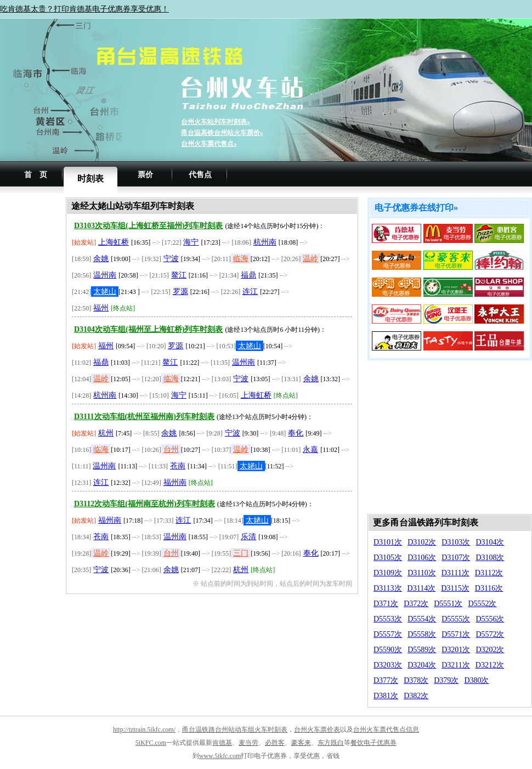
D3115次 (455, 588)
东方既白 (331, 743)
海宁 (191, 242)
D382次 (416, 696)
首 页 (36, 175)
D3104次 (490, 542)
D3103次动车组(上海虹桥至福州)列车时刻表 (148, 226)
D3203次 (388, 665)
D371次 (386, 604)
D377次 (386, 680)
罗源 (180, 292)
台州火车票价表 (317, 730)
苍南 (178, 466)
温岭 (310, 259)
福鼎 (248, 275)
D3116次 (489, 588)
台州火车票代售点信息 (386, 730)
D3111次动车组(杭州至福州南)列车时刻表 (144, 417)
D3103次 (456, 542)
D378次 (416, 680)
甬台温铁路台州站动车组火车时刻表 (235, 730)
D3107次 (456, 558)
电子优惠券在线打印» (416, 208)
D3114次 (422, 588)
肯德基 (222, 743)
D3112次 (489, 573)
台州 (171, 449)
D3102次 (422, 542)
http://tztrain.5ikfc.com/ (144, 730)
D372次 (416, 604)
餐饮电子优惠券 (373, 743)
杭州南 (265, 242)
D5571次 (456, 634)
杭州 (106, 433)
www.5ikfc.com (220, 756)
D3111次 (455, 573)
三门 (241, 553)
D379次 (446, 680)
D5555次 (456, 619)
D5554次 (422, 619)
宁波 (171, 259)
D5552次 (482, 604)
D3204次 (422, 665)
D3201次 (456, 650)
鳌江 (179, 275)
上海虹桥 (114, 242)
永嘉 (310, 449)
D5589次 (422, 650)
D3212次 (490, 665)
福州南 (175, 482)
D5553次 (388, 619)
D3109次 (388, 573)
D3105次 (388, 558)
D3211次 (456, 665)
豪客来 (301, 743)
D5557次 (388, 634)
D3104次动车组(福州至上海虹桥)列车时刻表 (148, 329)
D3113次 (388, 588)
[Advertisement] (33, 362)
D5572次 (490, 634)
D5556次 (490, 619)
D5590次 (388, 650)
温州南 (105, 275)
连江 (250, 292)
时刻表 (90, 179)
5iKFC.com (151, 743)
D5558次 (422, 634)
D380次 (476, 680)
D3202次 (490, 650)
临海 (241, 259)
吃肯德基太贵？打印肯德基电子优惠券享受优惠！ (84, 9)
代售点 (200, 175)
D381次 (386, 696)
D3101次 (388, 542)
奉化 (296, 433)
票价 (145, 175)
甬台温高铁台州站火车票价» (222, 133)
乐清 (248, 537)
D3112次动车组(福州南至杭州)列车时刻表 (145, 504)
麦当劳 (248, 743)
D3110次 (422, 573)
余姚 (101, 259)
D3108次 (490, 558)
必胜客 (275, 743)
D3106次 (422, 558)
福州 (101, 308)
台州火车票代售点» (209, 144)
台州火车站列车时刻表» (216, 122)
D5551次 (448, 604)
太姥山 (105, 292)
